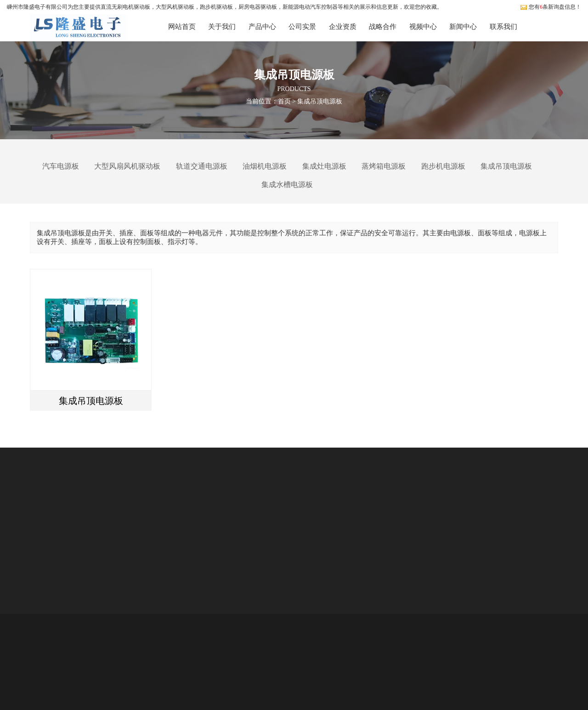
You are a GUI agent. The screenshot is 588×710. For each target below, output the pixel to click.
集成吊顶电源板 (320, 101)
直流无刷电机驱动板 (125, 7)
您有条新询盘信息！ (551, 7)
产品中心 (262, 27)
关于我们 (222, 27)
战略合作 (383, 27)
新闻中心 (463, 27)
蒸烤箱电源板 (384, 166)
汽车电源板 (61, 166)
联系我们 (503, 27)
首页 (284, 101)
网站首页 (182, 27)
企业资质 (343, 27)
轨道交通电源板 (202, 166)
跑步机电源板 (443, 166)
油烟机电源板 (265, 166)
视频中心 (423, 27)
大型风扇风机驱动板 (127, 166)
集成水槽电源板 (287, 185)
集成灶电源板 (324, 166)
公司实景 (302, 27)
